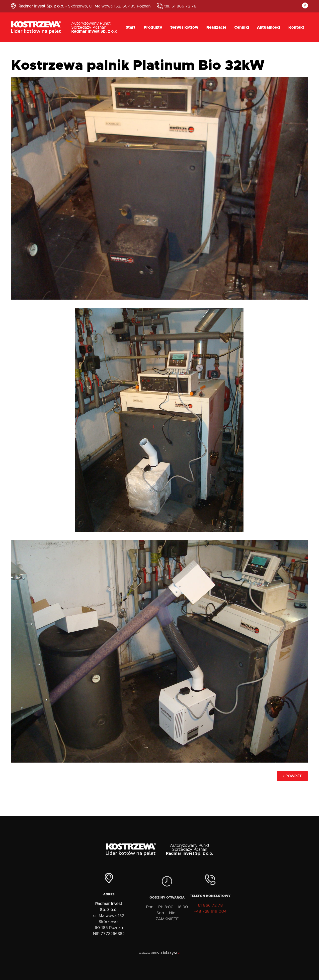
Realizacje (216, 27)
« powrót (292, 776)
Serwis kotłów (184, 27)
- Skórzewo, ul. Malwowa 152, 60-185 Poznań (84, 6)
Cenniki (242, 27)
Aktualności (269, 27)
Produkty (153, 27)
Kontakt (296, 27)
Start (131, 27)
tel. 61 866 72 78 (180, 6)
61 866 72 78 (210, 910)
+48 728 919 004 (210, 916)
